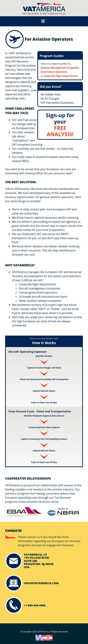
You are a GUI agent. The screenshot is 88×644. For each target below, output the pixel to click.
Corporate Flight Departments (61, 76)
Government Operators (54, 72)
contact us (33, 537)
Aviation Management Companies (60, 68)
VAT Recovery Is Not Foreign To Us (44, 9)
